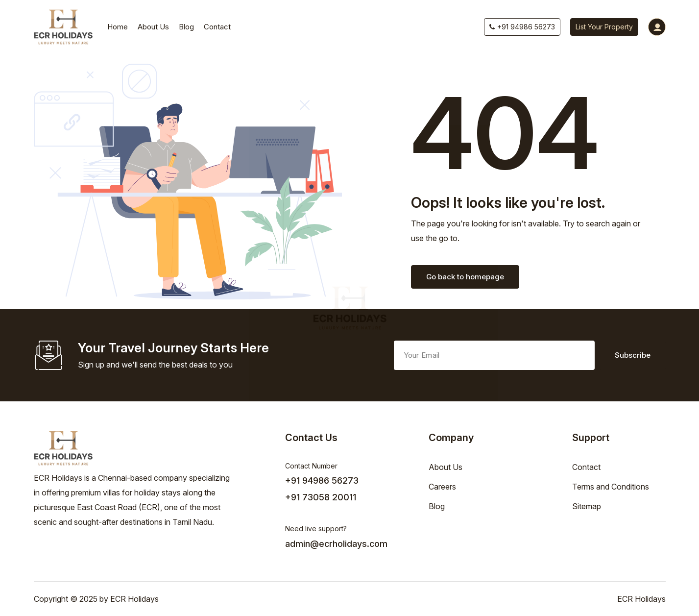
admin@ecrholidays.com (336, 544)
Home (118, 27)
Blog (186, 27)
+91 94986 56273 (522, 27)
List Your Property (604, 27)
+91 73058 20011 (321, 497)
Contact (217, 27)
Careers (442, 487)
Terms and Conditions (611, 487)
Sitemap (587, 506)
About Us (153, 27)
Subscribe (633, 355)
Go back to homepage (465, 277)
